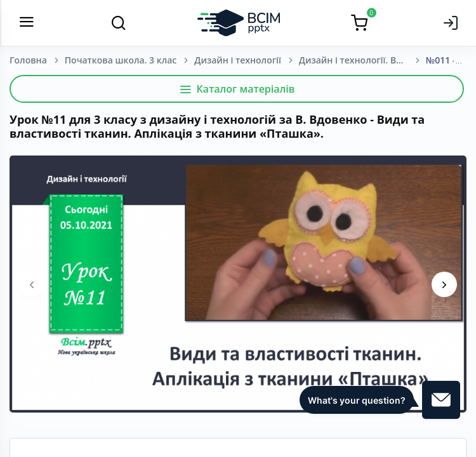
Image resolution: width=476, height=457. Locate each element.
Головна (28, 60)
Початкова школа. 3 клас (121, 60)
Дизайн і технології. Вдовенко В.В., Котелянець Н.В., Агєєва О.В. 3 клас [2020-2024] (362, 60)
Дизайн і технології (238, 60)
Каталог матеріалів (237, 89)
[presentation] (32, 284)
